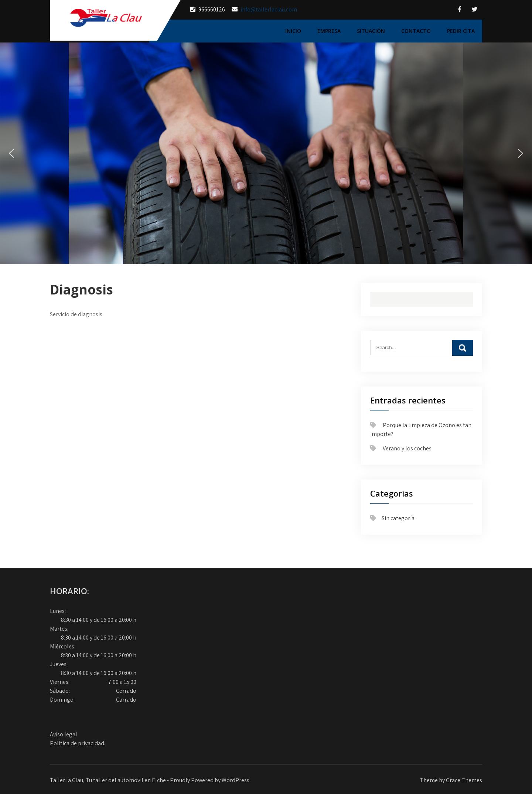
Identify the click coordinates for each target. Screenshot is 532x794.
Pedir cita (461, 31)
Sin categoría (398, 518)
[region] (266, 153)
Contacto (416, 31)
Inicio (293, 31)
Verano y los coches (407, 448)
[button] (11, 153)
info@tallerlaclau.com (269, 9)
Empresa (329, 31)
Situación (371, 31)
